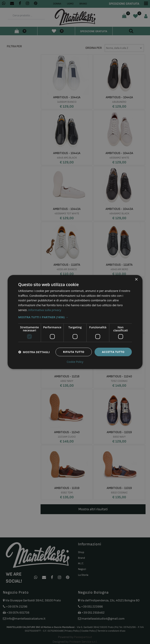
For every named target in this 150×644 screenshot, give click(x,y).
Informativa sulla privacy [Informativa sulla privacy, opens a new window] (45, 310)
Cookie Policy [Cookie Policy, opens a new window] (75, 362)
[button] (75, 317)
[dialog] (75, 322)
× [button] (136, 280)
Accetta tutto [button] (113, 352)
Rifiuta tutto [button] (74, 352)
